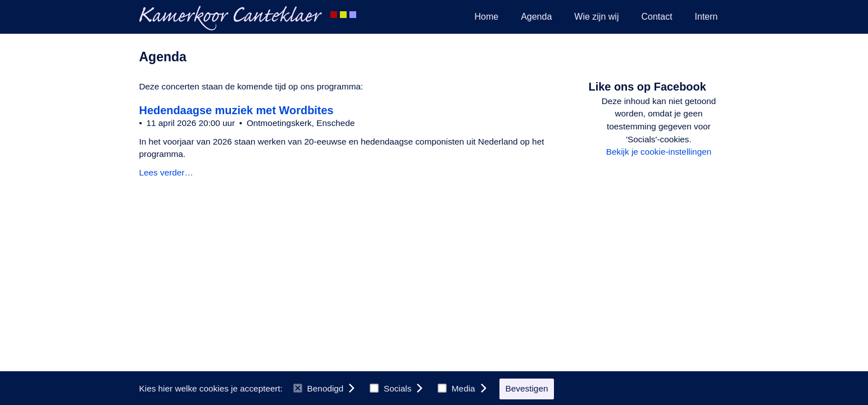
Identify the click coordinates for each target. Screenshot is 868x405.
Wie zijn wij (596, 17)
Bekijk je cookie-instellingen (659, 152)
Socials (390, 388)
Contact (656, 17)
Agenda (536, 17)
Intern (706, 17)
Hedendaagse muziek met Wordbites (237, 110)
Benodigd (318, 388)
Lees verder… (166, 172)
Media (456, 388)
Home (486, 17)
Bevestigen (527, 388)
